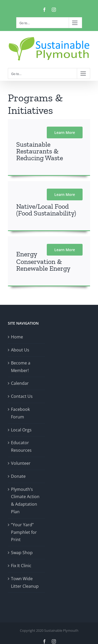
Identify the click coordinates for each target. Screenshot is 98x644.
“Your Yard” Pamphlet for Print (24, 532)
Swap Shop (22, 553)
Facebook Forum (20, 413)
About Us (20, 350)
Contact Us (22, 396)
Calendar (20, 383)
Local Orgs (21, 430)
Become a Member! (21, 367)
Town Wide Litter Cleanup (25, 582)
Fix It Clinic (21, 566)
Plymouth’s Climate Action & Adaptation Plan (25, 500)
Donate (18, 476)
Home (17, 337)
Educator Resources (21, 446)
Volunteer (21, 463)
